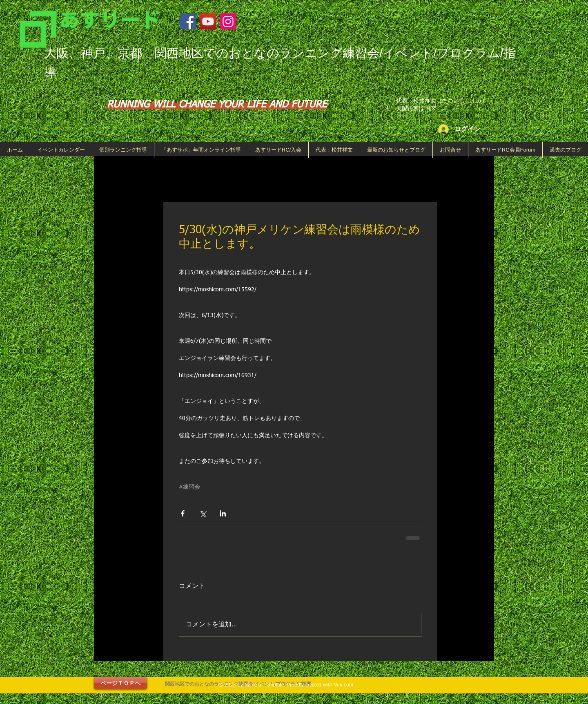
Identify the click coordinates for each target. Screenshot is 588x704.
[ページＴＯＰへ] (120, 683)
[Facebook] (188, 21)
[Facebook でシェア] (183, 513)
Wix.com (344, 685)
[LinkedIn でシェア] (223, 513)
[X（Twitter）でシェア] (203, 513)
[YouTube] (208, 21)
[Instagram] (228, 21)
